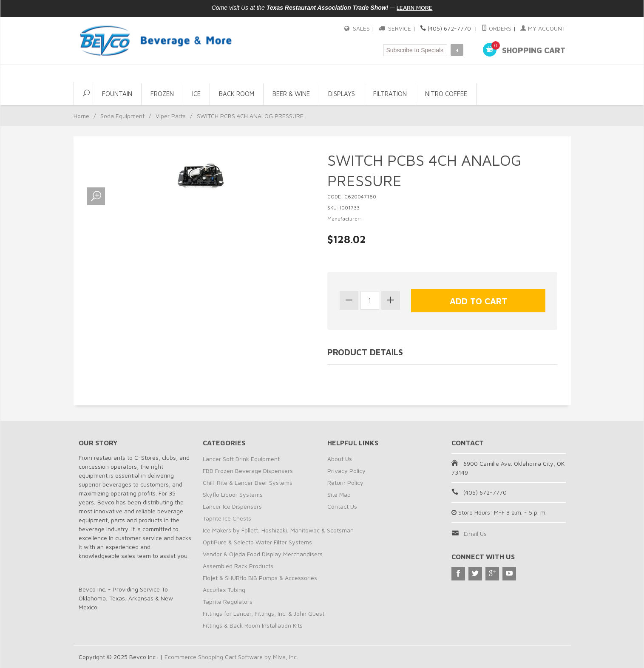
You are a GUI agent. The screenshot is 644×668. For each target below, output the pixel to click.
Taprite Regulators (228, 601)
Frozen (162, 94)
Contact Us (342, 506)
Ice (196, 94)
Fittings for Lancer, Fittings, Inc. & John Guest (264, 613)
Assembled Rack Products (238, 566)
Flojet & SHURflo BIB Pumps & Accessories (260, 578)
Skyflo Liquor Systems (233, 494)
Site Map (339, 494)
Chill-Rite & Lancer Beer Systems (248, 483)
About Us (340, 459)
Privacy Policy (346, 471)
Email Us (475, 534)
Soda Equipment (122, 116)
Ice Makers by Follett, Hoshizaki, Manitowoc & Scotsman (278, 530)
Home (81, 116)
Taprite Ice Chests (227, 518)
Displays (342, 94)
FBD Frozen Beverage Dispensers (248, 471)
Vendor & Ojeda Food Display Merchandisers (263, 554)
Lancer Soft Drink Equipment (241, 459)
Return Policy (345, 483)
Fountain (117, 94)
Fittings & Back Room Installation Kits (253, 625)
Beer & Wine (291, 94)
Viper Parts (171, 116)
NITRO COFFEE (446, 94)
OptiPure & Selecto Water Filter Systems (257, 542)
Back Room (237, 94)
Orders (496, 28)
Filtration (390, 94)
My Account (543, 28)
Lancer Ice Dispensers (232, 506)
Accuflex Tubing (224, 590)
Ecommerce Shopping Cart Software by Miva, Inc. (231, 657)
